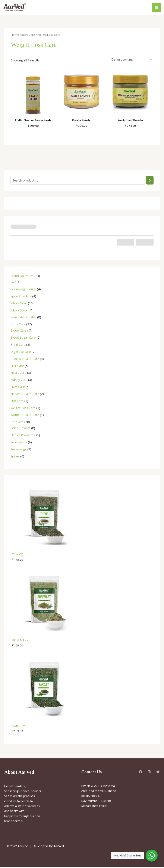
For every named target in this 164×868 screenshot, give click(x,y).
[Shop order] (131, 60)
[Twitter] (158, 773)
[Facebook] (141, 773)
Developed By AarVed (48, 847)
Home (15, 35)
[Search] (150, 181)
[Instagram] (149, 773)
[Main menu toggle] (157, 8)
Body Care (28, 35)
